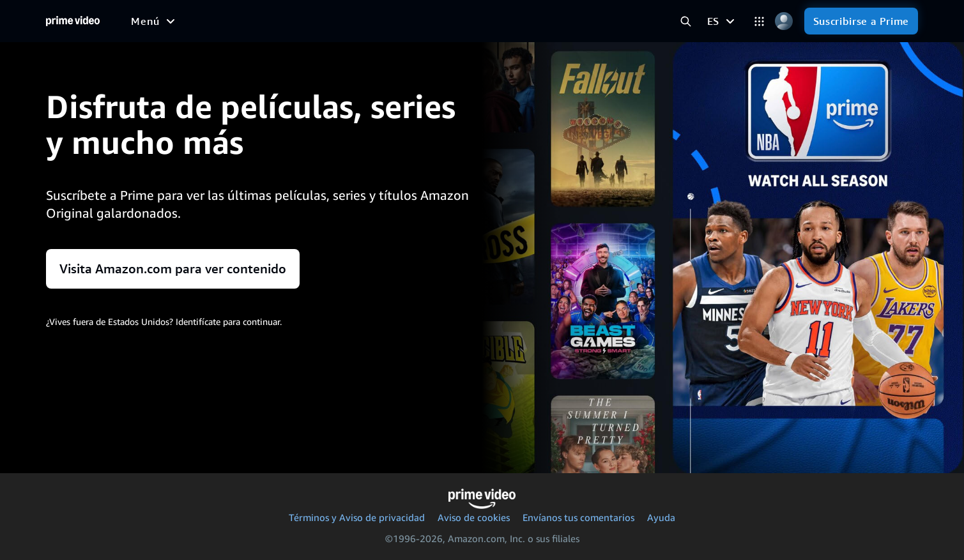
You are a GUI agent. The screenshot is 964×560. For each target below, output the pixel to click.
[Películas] (191, 21)
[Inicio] (73, 21)
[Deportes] (304, 21)
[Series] (247, 21)
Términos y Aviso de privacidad (357, 517)
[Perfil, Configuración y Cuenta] (784, 21)
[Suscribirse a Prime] (861, 21)
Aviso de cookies (474, 517)
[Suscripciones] (534, 21)
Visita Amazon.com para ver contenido (173, 269)
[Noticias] (366, 21)
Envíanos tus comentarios (578, 517)
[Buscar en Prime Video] (686, 21)
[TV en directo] (439, 21)
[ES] (723, 21)
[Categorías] (759, 21)
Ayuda (661, 517)
